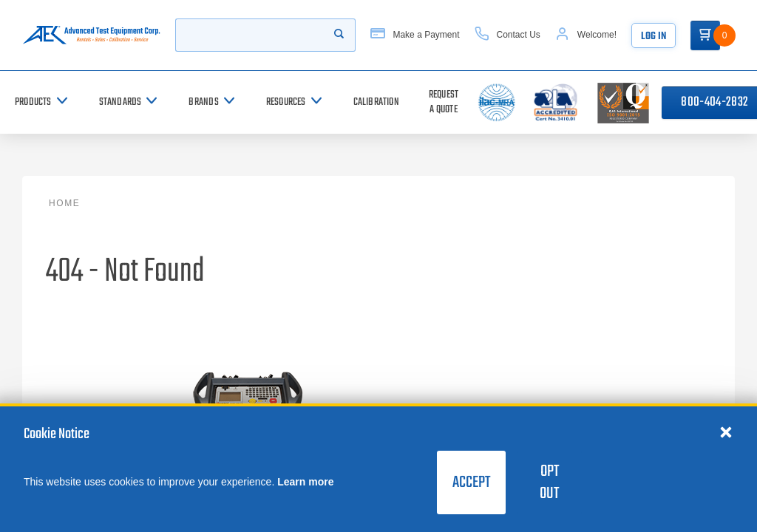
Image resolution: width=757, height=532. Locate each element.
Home (64, 203)
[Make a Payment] (415, 35)
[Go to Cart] (705, 35)
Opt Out (549, 482)
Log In (654, 37)
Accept (471, 482)
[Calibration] (376, 102)
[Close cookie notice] (726, 432)
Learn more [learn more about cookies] (305, 482)
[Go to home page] (91, 35)
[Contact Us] (508, 35)
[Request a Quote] (444, 102)
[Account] (586, 35)
